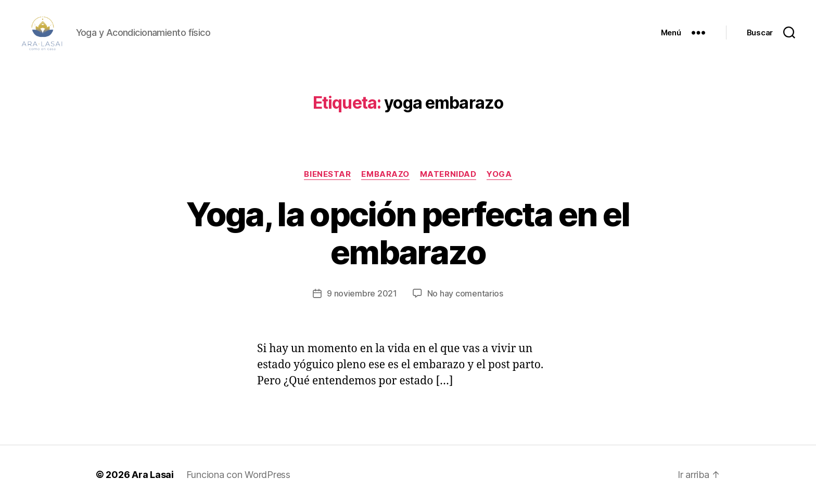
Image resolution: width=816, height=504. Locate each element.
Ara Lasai (153, 475)
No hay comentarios (465, 293)
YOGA (499, 174)
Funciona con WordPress (238, 475)
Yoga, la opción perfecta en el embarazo (408, 233)
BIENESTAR (327, 174)
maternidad (448, 174)
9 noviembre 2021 (362, 293)
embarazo (385, 174)
